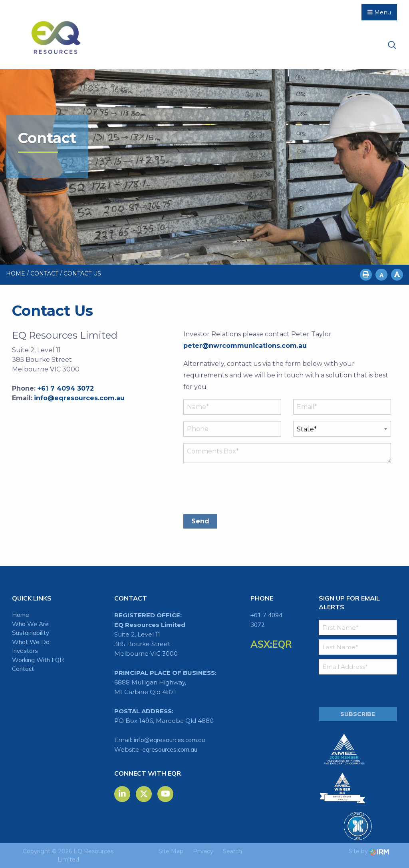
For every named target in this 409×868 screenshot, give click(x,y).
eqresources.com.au (170, 749)
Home (21, 615)
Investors (25, 651)
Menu (379, 12)
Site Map (171, 851)
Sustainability (31, 633)
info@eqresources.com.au (79, 398)
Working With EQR (38, 660)
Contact (23, 669)
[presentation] (244, 489)
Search (232, 851)
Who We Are (30, 624)
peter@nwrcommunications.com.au (245, 346)
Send (200, 521)
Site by (369, 851)
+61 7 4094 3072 (66, 388)
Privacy (203, 851)
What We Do (31, 642)
